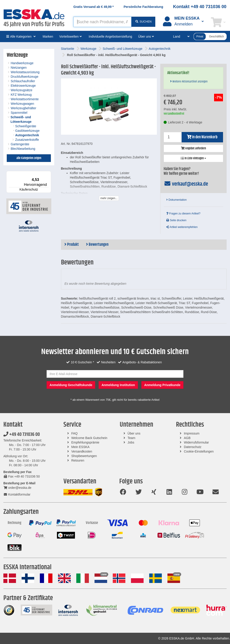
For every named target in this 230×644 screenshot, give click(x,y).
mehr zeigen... (109, 198)
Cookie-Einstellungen (199, 451)
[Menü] (48, 174)
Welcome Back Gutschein (89, 438)
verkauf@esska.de (186, 184)
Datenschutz (193, 447)
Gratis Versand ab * (94, 7)
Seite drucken (176, 220)
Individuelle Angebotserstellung (110, 36)
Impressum (192, 433)
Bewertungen (97, 245)
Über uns (134, 433)
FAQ (74, 433)
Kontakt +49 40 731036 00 (200, 7)
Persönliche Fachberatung (143, 7)
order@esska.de (17, 488)
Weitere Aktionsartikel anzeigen (189, 82)
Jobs (131, 442)
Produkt (72, 245)
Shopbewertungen (84, 456)
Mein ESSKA (80, 447)
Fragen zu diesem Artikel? (183, 214)
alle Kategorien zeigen (29, 158)
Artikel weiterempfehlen (182, 227)
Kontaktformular (17, 494)
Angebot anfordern (193, 148)
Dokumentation (176, 200)
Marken (48, 36)
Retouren (78, 460)
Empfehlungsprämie (85, 442)
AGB (187, 438)
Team (131, 438)
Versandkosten (82, 451)
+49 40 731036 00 (22, 435)
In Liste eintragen (193, 158)
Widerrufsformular (196, 442)
